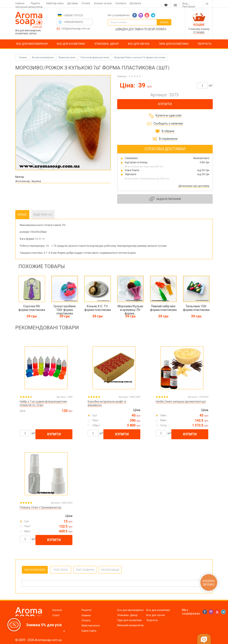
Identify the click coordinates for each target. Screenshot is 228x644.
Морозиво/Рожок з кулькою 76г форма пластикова (140, 57)
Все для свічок (156, 615)
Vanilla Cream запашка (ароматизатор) (181, 401)
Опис (22, 215)
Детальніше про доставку (194, 186)
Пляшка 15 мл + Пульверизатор (41, 507)
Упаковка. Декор (127, 615)
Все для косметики (158, 610)
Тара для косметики (129, 620)
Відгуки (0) (43, 215)
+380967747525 (73, 15)
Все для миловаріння (130, 610)
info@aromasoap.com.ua (76, 29)
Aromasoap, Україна (28, 181)
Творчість (152, 620)
